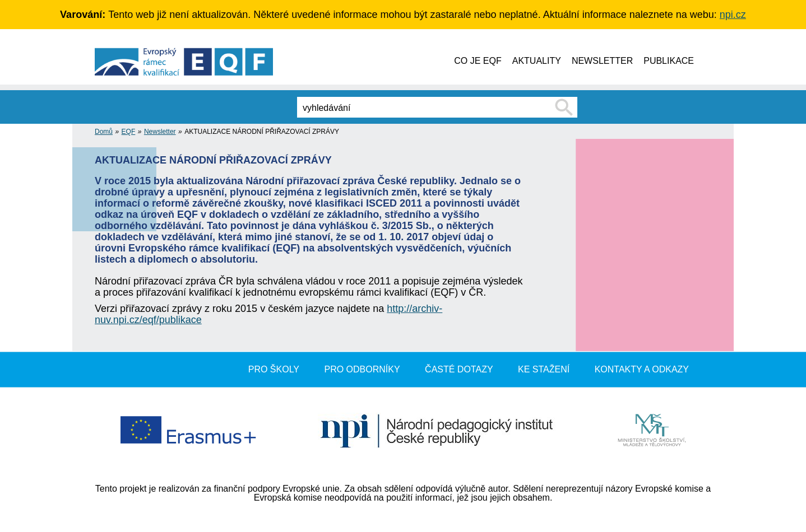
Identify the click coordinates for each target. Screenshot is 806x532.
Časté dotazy (459, 369)
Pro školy (274, 369)
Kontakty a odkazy (642, 369)
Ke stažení (544, 369)
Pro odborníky (362, 369)
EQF (129, 132)
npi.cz (733, 15)
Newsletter (160, 132)
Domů (104, 132)
